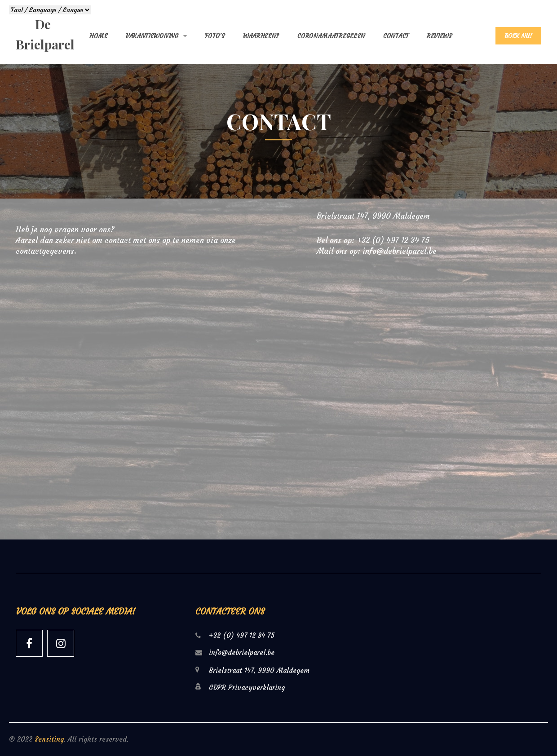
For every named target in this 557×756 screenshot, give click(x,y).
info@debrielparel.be (242, 652)
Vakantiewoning (152, 36)
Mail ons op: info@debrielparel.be (377, 251)
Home (99, 36)
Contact (396, 36)
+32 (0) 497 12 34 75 (393, 240)
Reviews (440, 36)
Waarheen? (261, 36)
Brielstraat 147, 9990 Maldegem (373, 216)
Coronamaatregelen (331, 36)
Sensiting (49, 739)
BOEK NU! (518, 36)
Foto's (215, 36)
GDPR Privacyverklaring (247, 687)
